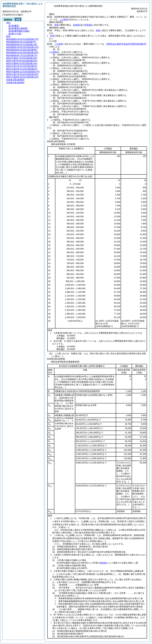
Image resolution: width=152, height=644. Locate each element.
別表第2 (88, 25)
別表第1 (77, 25)
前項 (52, 36)
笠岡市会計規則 (126, 44)
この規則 (64, 20)
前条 (56, 25)
